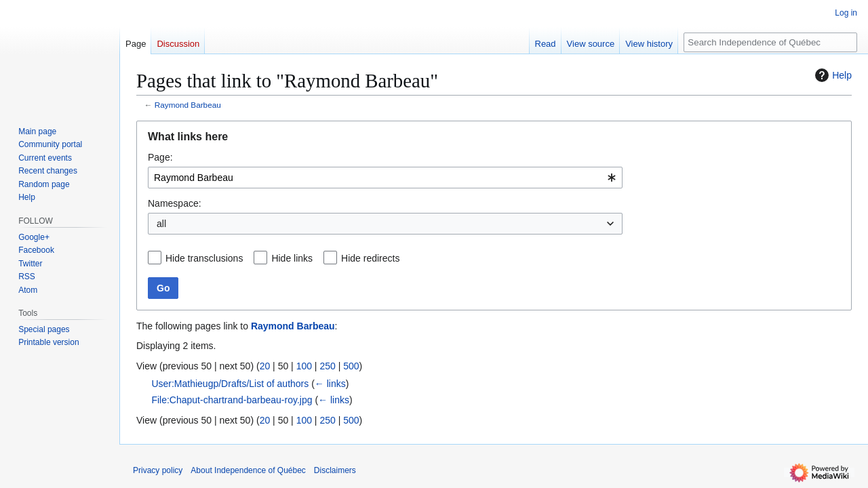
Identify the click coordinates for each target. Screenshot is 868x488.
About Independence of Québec (248, 470)
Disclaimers (335, 470)
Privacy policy (158, 470)
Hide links (292, 258)
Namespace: (175, 203)
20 (265, 366)
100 (304, 366)
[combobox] (385, 178)
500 (351, 366)
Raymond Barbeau (188, 105)
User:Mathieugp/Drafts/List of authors (230, 384)
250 (327, 366)
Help (832, 75)
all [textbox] (161, 224)
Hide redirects (370, 258)
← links (330, 384)
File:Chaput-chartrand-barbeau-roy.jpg (232, 400)
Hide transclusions (204, 258)
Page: (160, 157)
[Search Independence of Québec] (770, 42)
